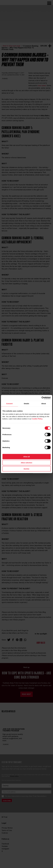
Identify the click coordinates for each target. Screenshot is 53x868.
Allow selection (26, 463)
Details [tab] (26, 404)
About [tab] (44, 404)
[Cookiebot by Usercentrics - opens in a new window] (41, 398)
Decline (26, 469)
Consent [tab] (9, 404)
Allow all (26, 457)
